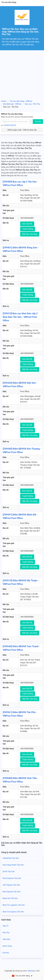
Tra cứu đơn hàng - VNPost (21, 101)
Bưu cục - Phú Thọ (33, 104)
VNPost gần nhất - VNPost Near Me (22, 130)
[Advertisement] (22, 74)
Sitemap (31, 971)
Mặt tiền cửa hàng (30, 234)
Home (4, 101)
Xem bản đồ (27, 224)
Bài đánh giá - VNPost (12, 104)
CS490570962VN (10, 125)
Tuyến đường (28, 229)
